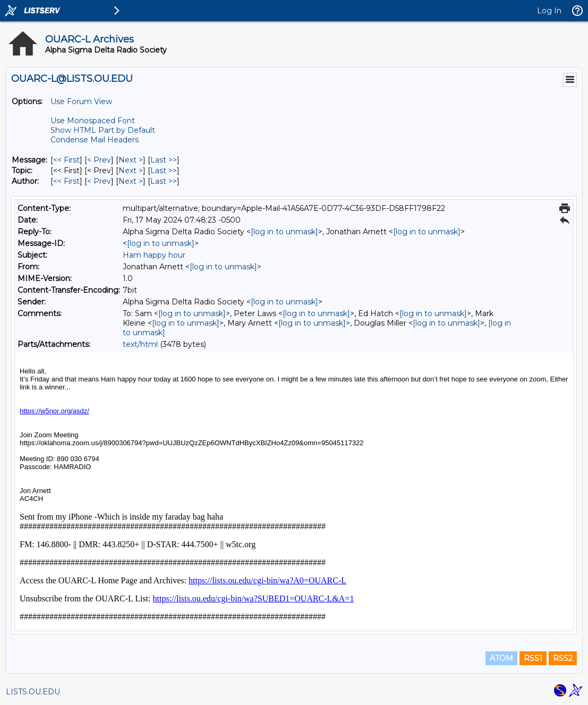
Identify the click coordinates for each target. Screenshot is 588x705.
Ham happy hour (154, 255)
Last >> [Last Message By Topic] (164, 171)
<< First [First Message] (66, 160)
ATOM (501, 658)
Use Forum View (81, 101)
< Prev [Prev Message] (99, 160)
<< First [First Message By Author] (66, 181)
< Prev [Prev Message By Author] (99, 181)
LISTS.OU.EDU (33, 692)
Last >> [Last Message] (164, 160)
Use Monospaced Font (93, 121)
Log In (549, 11)
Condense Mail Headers (95, 140)
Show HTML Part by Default (103, 130)
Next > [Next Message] (131, 160)
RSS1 (533, 658)
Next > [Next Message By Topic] (131, 171)
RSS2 (563, 658)
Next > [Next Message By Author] (131, 181)
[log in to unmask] (284, 232)
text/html (140, 344)
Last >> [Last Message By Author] (164, 181)
